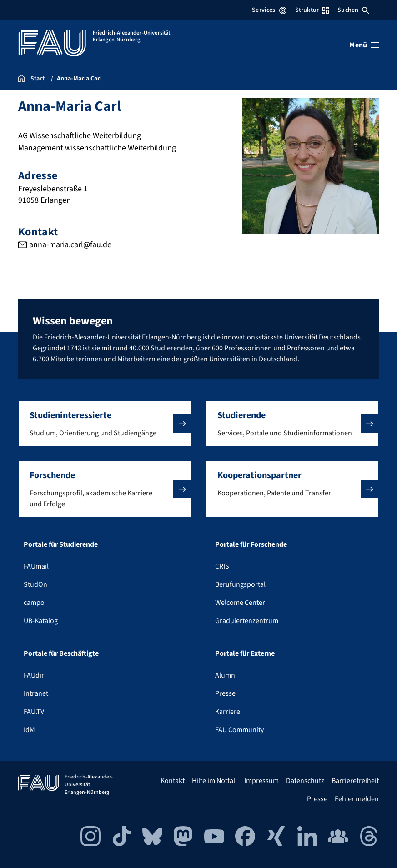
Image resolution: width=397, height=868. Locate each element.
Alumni (226, 675)
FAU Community (239, 730)
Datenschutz (305, 781)
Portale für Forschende (251, 544)
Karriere (228, 712)
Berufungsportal (240, 584)
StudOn (35, 584)
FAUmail (36, 566)
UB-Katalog (41, 621)
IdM (29, 730)
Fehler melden (357, 799)
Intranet (36, 693)
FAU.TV (34, 712)
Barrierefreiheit (355, 781)
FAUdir (34, 675)
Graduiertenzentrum (247, 621)
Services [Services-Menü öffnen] (269, 10)
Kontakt (173, 781)
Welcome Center (240, 603)
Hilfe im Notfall (214, 781)
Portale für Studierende (61, 544)
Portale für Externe (245, 653)
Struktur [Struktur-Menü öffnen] (312, 10)
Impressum (261, 781)
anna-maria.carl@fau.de (70, 245)
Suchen (353, 10)
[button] (105, 424)
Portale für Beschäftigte (61, 653)
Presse (225, 693)
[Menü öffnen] (364, 45)
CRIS (222, 566)
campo (34, 603)
